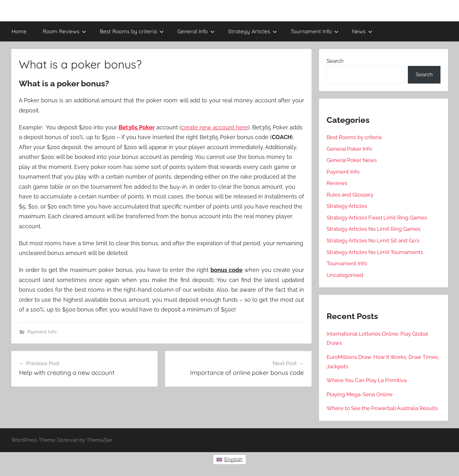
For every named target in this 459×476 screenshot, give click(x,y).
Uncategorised (345, 275)
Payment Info (42, 332)
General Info (196, 31)
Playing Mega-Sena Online (360, 394)
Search (335, 61)
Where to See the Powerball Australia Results (382, 408)
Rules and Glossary (350, 195)
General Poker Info (349, 149)
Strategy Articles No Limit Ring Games (374, 229)
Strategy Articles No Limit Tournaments (375, 252)
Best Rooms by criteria (132, 31)
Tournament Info (315, 31)
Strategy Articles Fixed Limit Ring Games (377, 218)
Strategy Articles (253, 31)
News (362, 31)
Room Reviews (64, 31)
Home (19, 31)
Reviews (337, 183)
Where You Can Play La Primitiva (367, 380)
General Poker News (352, 160)
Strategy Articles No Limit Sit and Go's (373, 241)
